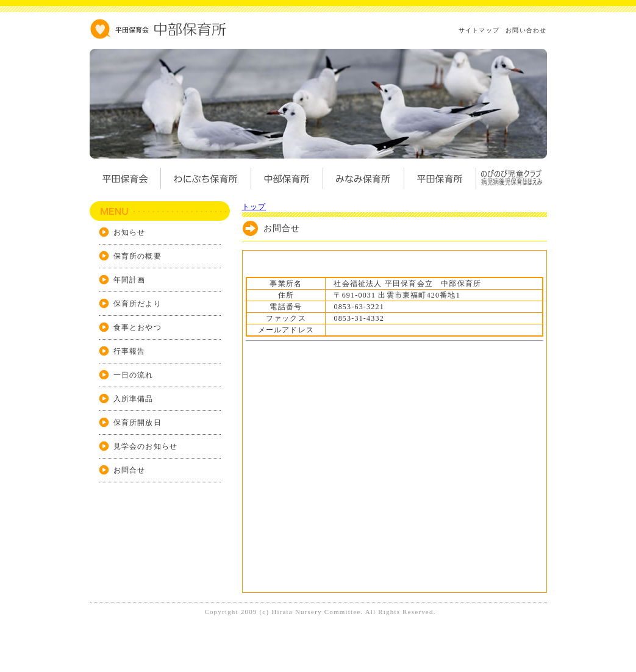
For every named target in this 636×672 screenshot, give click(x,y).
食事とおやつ (138, 327)
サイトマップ (479, 30)
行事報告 (130, 351)
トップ (254, 207)
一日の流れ (134, 375)
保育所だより (138, 304)
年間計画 (130, 280)
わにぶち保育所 (205, 178)
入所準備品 (134, 399)
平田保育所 (434, 178)
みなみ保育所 (358, 178)
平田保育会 (125, 178)
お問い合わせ (526, 30)
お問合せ (130, 470)
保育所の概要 (138, 256)
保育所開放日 (138, 423)
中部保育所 (287, 178)
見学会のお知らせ (146, 446)
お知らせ (130, 232)
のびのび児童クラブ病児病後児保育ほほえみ (511, 178)
